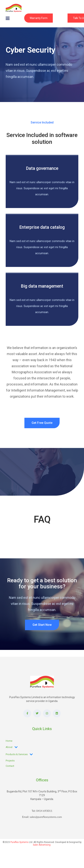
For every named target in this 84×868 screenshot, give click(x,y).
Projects (10, 761)
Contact (10, 766)
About (12, 747)
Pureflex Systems (19, 842)
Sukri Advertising (42, 845)
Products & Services (19, 754)
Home (9, 741)
